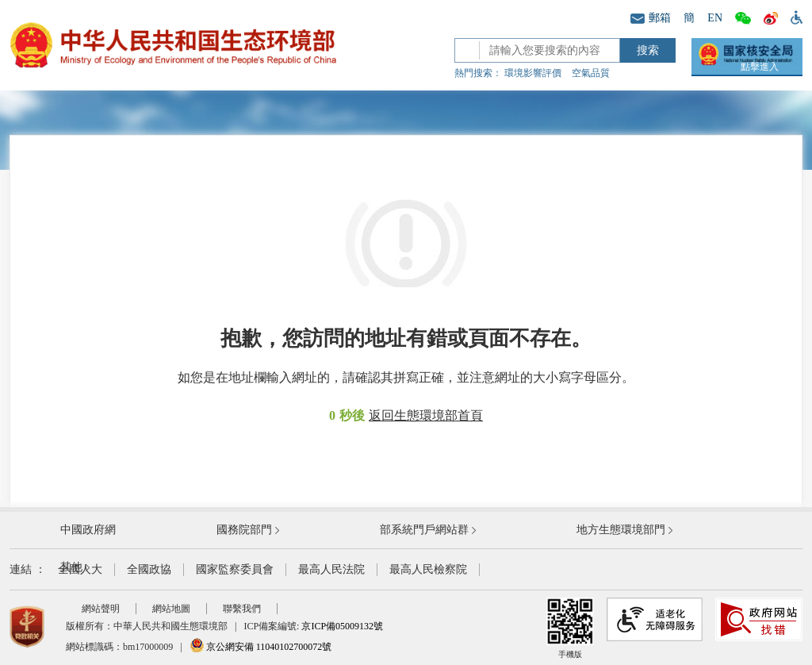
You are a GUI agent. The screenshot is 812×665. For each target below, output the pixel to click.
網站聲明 (101, 609)
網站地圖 (171, 609)
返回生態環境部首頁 (426, 415)
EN (715, 18)
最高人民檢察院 (428, 569)
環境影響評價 (533, 73)
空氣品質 (591, 73)
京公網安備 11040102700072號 (261, 647)
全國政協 (149, 569)
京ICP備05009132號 (342, 626)
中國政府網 (88, 530)
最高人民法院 (331, 569)
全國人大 (80, 569)
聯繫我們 (242, 609)
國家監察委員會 (235, 569)
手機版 (570, 628)
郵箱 (651, 18)
